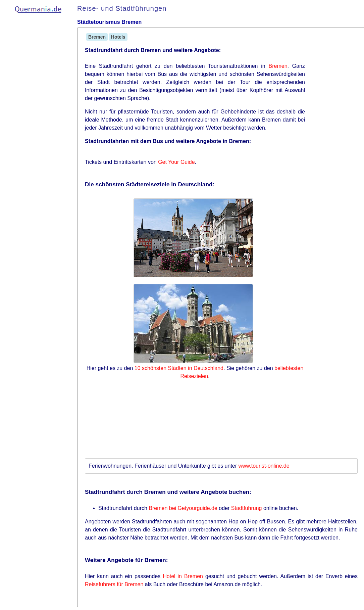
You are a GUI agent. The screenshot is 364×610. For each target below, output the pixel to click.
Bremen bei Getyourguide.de (183, 508)
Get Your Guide (176, 162)
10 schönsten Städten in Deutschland (179, 368)
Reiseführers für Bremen (114, 584)
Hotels (118, 37)
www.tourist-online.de (264, 466)
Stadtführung (247, 508)
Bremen (97, 37)
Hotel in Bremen (183, 576)
